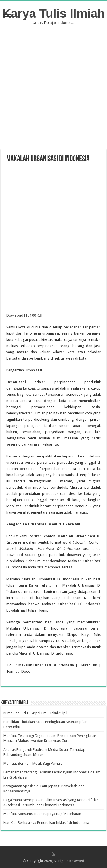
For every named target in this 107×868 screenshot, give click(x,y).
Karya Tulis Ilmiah (54, 13)
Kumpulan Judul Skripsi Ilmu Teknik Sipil (35, 713)
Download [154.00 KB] (24, 315)
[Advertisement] (54, 91)
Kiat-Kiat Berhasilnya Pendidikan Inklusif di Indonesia (46, 823)
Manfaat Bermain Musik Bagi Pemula (33, 763)
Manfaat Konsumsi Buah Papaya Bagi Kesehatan (42, 814)
